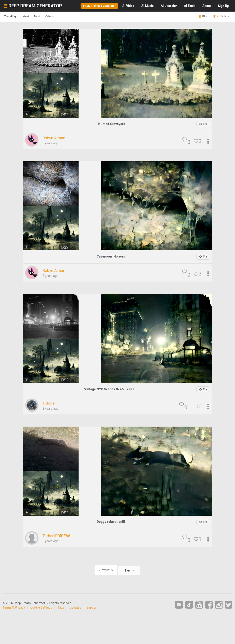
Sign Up (223, 6)
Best (48, 16)
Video (128, 6)
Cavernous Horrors (111, 256)
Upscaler (169, 6)
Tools (190, 6)
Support (92, 607)
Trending (12, 16)
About (207, 6)
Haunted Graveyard (111, 124)
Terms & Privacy (14, 607)
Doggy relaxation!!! (111, 521)
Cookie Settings (41, 607)
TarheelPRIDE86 (59, 535)
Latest (31, 16)
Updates (75, 607)
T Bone (50, 403)
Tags (61, 607)
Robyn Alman (56, 138)
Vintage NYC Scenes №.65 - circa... (111, 389)
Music (147, 6)
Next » (129, 569)
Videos (64, 16)
